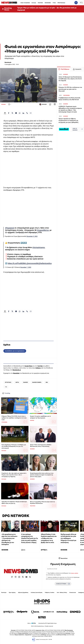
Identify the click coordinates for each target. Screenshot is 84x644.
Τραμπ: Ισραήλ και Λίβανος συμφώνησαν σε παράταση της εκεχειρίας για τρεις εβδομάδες (68, 120)
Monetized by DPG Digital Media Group (47, 623)
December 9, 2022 (32, 236)
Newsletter (16, 373)
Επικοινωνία (73, 592)
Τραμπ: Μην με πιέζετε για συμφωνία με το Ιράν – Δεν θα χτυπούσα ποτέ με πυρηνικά (47, 9)
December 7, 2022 (26, 267)
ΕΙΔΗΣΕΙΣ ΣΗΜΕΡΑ (37, 382)
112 (6, 387)
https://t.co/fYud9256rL (17, 263)
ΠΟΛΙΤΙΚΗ (40, 3)
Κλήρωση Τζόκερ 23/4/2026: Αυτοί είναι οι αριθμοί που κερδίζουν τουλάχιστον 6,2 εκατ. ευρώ (14, 418)
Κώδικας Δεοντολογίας (37, 592)
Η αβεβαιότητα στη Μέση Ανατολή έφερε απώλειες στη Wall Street (69, 99)
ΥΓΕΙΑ (54, 3)
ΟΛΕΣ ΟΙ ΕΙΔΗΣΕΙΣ (25, 3)
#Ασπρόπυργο (39, 247)
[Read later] (55, 104)
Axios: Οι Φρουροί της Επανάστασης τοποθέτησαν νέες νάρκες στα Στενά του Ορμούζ (70, 79)
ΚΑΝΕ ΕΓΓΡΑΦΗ (63, 584)
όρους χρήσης (75, 573)
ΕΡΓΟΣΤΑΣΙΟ (8, 382)
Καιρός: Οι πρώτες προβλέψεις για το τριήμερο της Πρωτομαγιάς (40, 417)
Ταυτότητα (4, 592)
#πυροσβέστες (43, 230)
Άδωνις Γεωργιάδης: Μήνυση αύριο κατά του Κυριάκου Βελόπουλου (42, 503)
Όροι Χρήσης (12, 592)
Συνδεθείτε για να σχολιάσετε (15, 351)
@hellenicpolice (45, 263)
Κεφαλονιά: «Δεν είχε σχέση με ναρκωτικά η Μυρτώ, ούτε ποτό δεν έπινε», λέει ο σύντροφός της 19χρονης (14, 475)
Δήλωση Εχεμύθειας (23, 592)
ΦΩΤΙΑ (17, 382)
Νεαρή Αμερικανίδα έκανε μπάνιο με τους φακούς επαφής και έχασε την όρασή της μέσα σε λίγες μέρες (42, 475)
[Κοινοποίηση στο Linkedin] (23, 113)
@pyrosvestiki (32, 263)
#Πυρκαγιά (10, 228)
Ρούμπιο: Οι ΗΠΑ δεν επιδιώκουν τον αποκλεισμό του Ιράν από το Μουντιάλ (70, 89)
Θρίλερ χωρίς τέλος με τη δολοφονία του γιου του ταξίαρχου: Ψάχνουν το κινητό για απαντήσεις (68, 538)
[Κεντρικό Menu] (81, 3)
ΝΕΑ (47, 382)
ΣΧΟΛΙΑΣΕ (43, 104)
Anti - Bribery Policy (62, 592)
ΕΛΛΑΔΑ (34, 3)
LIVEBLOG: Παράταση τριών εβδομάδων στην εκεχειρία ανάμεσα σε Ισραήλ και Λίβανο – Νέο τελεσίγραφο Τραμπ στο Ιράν (70, 109)
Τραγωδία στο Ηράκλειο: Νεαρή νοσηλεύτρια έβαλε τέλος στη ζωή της (14, 502)
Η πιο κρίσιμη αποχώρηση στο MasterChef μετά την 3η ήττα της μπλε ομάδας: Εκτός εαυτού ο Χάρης (30, 538)
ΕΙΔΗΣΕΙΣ (26, 382)
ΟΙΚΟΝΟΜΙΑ (48, 3)
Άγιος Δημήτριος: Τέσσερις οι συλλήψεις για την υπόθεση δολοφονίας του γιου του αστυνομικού (14, 446)
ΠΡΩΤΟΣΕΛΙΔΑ (61, 3)
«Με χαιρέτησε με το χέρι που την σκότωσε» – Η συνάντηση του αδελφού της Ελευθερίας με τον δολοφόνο (10, 539)
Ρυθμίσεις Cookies (50, 592)
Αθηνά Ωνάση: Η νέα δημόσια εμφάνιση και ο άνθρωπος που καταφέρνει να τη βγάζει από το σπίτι (49, 538)
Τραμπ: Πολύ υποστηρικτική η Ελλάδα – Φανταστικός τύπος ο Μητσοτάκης (41, 446)
